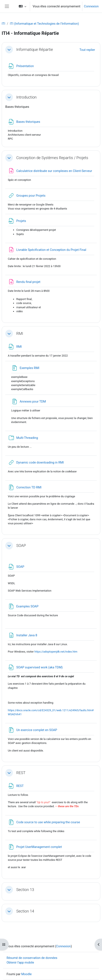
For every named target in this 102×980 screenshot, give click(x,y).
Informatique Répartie (35, 49)
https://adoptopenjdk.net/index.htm (56, 652)
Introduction (26, 97)
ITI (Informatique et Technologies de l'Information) (44, 24)
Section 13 (25, 890)
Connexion (91, 6)
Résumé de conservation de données (32, 958)
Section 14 (25, 911)
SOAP (21, 545)
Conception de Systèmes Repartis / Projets (52, 158)
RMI (20, 333)
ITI (3, 24)
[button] (23, 6)
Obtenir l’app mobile (20, 962)
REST (21, 773)
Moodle (26, 974)
